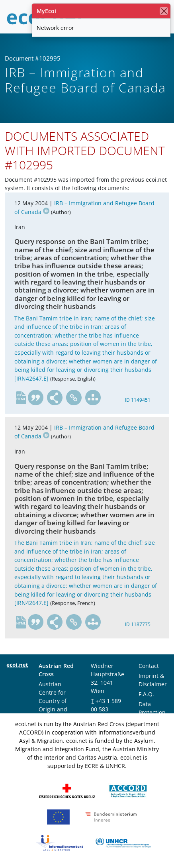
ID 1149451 (138, 400)
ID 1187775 (138, 624)
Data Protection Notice (152, 712)
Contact (149, 666)
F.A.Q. (146, 694)
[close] (164, 11)
